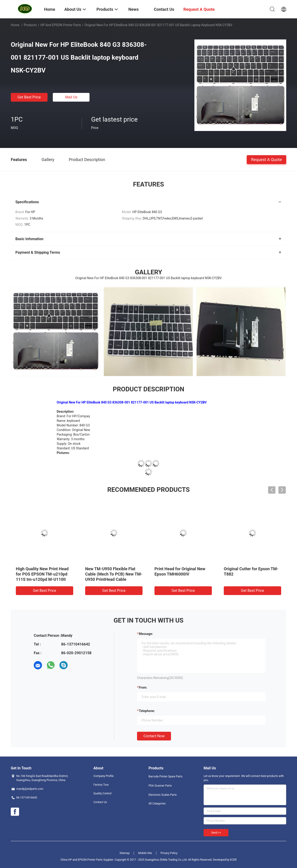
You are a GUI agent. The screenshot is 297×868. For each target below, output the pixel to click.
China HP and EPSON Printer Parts (81, 860)
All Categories (157, 804)
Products (30, 25)
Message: (146, 634)
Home (15, 25)
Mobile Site (145, 853)
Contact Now (154, 736)
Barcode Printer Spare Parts (165, 776)
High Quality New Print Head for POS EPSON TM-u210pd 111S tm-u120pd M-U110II (42, 574)
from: (143, 687)
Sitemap (125, 853)
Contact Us (100, 802)
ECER (233, 860)
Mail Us (71, 97)
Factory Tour (101, 785)
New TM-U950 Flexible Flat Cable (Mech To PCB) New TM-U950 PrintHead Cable (114, 574)
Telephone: (147, 711)
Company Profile (104, 776)
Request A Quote (266, 159)
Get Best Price (29, 97)
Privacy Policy (169, 853)
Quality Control (102, 793)
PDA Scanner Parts (160, 786)
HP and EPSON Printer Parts (61, 25)
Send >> (216, 833)
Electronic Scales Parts (163, 795)
